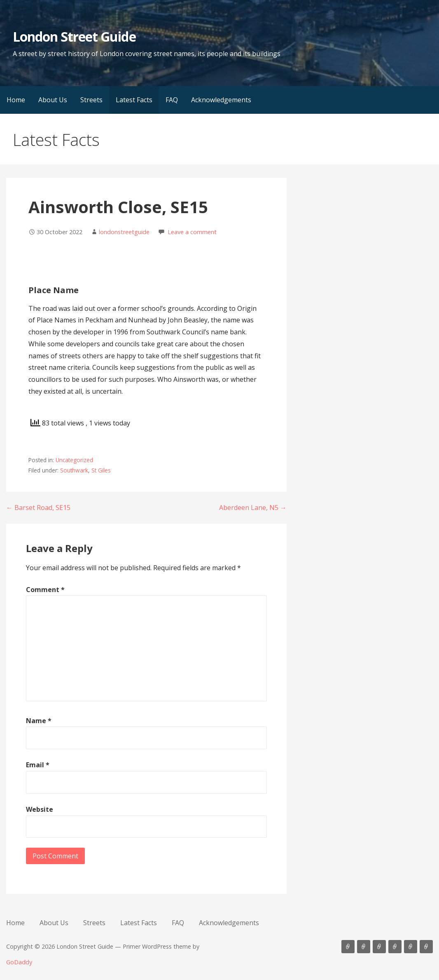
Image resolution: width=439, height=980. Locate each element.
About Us (53, 100)
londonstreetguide (124, 232)
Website (40, 809)
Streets (91, 100)
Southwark (74, 470)
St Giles (101, 470)
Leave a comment (192, 232)
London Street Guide (74, 36)
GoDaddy (19, 962)
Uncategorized (74, 460)
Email (38, 765)
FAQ (172, 100)
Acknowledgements (221, 100)
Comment (45, 590)
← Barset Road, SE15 (38, 508)
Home (16, 100)
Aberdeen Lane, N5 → (253, 508)
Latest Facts (134, 100)
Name (39, 721)
